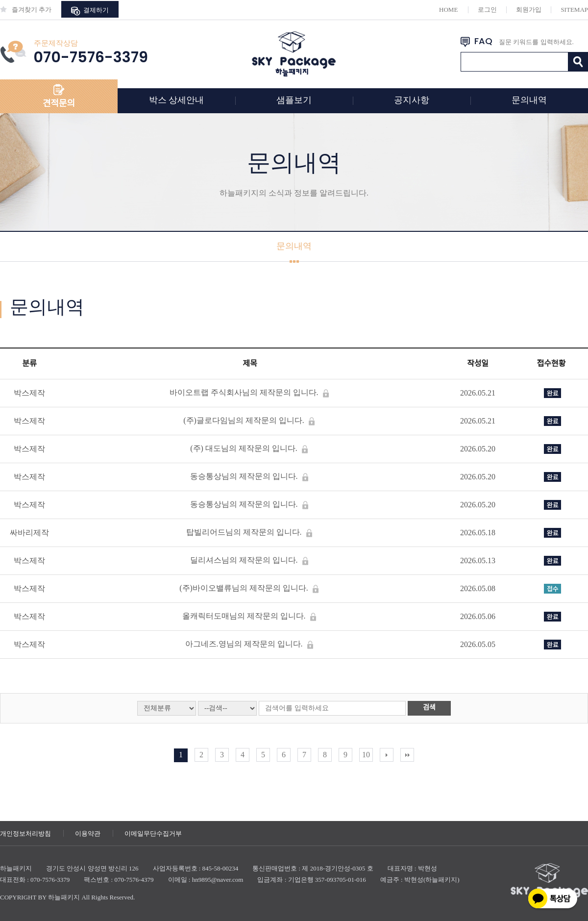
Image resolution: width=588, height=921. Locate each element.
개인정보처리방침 (25, 834)
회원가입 (529, 10)
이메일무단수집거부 (153, 834)
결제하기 (90, 11)
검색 (429, 708)
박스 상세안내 (177, 100)
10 (366, 755)
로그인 (487, 10)
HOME (448, 10)
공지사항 (412, 100)
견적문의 (59, 103)
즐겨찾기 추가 (26, 10)
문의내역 (529, 100)
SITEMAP (574, 10)
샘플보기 (294, 100)
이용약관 (88, 834)
